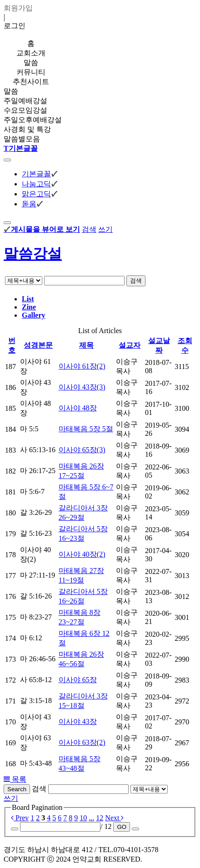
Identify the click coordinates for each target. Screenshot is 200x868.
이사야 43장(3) (82, 387)
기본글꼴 (36, 174)
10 (83, 818)
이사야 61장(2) (82, 366)
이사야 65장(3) (82, 450)
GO (122, 827)
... (91, 818)
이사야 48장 (78, 408)
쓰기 (105, 229)
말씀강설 (33, 254)
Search (17, 789)
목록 (15, 779)
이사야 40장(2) (82, 554)
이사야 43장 (78, 721)
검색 (89, 229)
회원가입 (18, 8)
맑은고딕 (36, 194)
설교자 (130, 345)
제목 (86, 345)
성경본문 (38, 345)
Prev (20, 818)
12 (100, 818)
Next (114, 818)
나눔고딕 (36, 184)
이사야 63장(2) (82, 742)
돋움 (29, 204)
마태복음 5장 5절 (86, 429)
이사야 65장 (78, 680)
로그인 (15, 26)
